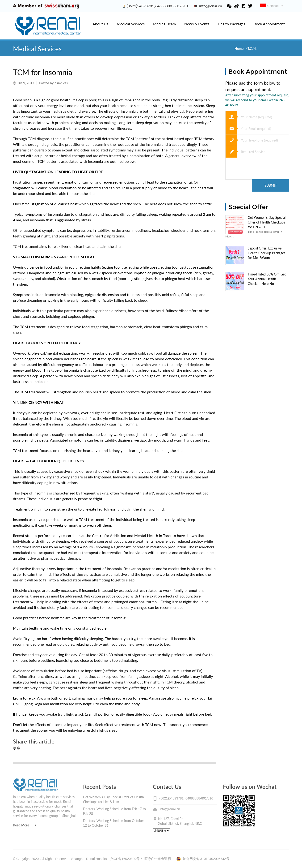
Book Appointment (269, 24)
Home (239, 49)
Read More (25, 825)
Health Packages (231, 24)
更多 (17, 748)
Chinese (269, 6)
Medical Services (131, 24)
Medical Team (164, 24)
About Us (100, 24)
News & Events (197, 24)
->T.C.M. (250, 49)
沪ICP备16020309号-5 (126, 859)
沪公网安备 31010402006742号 (203, 859)
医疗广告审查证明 (158, 859)
